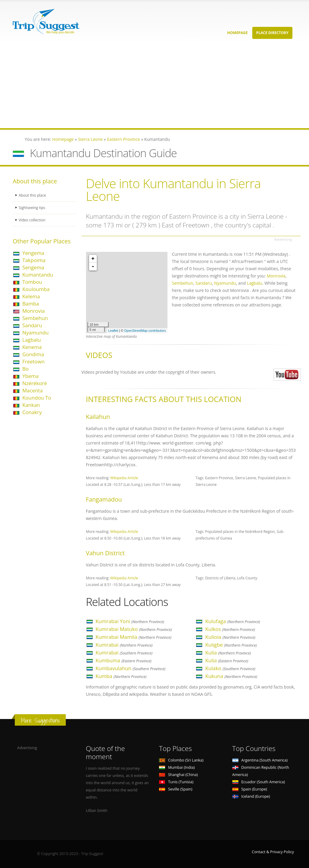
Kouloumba (36, 289)
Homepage (237, 33)
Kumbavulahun (131, 668)
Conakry (32, 412)
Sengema (33, 267)
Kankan (31, 405)
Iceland (251, 796)
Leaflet (113, 331)
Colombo (181, 760)
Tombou (32, 282)
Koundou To (37, 398)
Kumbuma (124, 660)
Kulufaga (233, 621)
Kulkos (230, 629)
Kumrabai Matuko (134, 629)
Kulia (228, 653)
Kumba (121, 676)
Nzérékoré (35, 383)
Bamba (31, 304)
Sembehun (35, 318)
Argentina (260, 760)
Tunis (176, 782)
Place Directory (272, 33)
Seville (176, 789)
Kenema (32, 347)
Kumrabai (124, 645)
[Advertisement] (154, 86)
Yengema (33, 253)
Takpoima (34, 260)
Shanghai (178, 775)
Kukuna (231, 676)
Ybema (30, 376)
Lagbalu (32, 340)
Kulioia (230, 637)
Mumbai (177, 767)
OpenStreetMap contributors (145, 331)
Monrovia (33, 311)
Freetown (33, 361)
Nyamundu (35, 333)
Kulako (230, 668)
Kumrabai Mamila (134, 637)
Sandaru (32, 325)
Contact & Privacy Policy (273, 852)
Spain (250, 789)
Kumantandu (38, 275)
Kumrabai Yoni (130, 621)
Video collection (33, 220)
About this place (33, 195)
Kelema (31, 296)
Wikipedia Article (124, 478)
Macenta (32, 390)
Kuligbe (231, 645)
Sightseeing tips (33, 208)
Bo (25, 369)
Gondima (33, 354)
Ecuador (259, 782)
